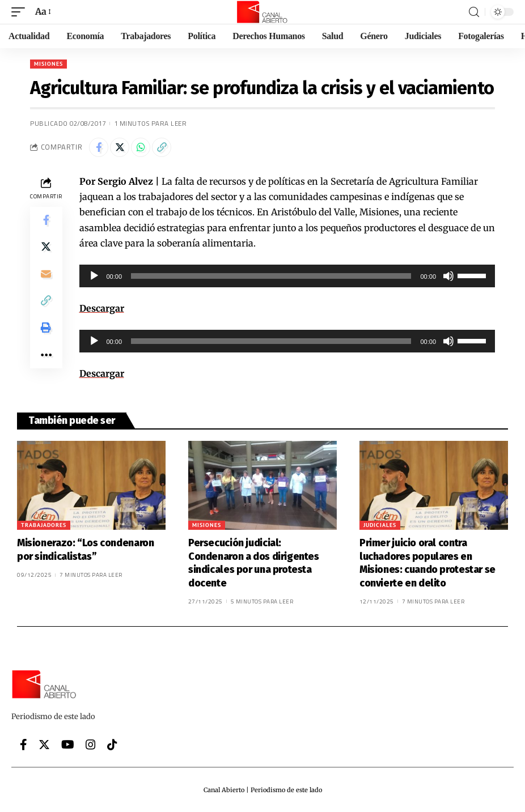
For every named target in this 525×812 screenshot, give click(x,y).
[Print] (46, 329)
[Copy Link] (162, 147)
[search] (474, 12)
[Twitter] (44, 745)
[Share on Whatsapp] (141, 147)
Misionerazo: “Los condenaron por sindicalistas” (85, 549)
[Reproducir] (94, 276)
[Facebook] (24, 745)
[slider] (271, 276)
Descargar (102, 308)
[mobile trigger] (21, 12)
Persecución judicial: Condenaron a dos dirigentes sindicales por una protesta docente (254, 563)
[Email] (46, 275)
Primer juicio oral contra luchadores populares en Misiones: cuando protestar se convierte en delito (427, 563)
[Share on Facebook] (99, 147)
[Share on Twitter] (120, 147)
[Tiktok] (112, 745)
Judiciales (380, 525)
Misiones (48, 64)
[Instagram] (91, 745)
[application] (287, 276)
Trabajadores (44, 525)
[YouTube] (68, 745)
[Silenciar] (448, 276)
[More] (46, 356)
